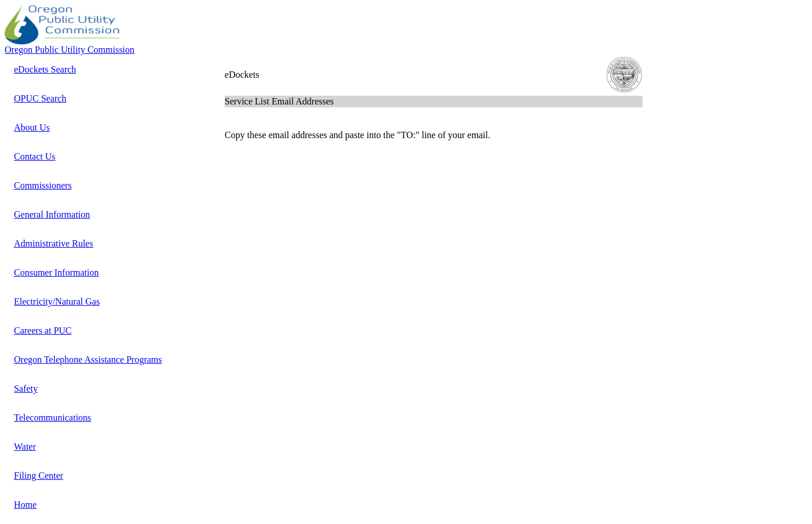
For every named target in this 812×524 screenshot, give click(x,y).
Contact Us (35, 156)
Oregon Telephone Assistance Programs (88, 359)
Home (25, 505)
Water (25, 447)
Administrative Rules (53, 243)
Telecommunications (53, 418)
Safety (26, 389)
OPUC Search (40, 98)
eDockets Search (45, 69)
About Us (32, 127)
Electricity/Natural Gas (57, 301)
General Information (52, 214)
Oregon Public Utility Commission (70, 50)
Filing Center (39, 476)
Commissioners (43, 185)
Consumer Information (56, 272)
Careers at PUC (43, 330)
